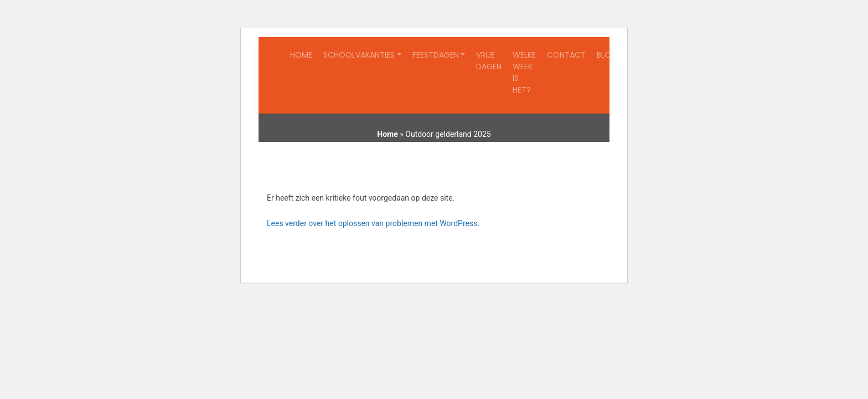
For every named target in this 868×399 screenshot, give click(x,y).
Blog (607, 55)
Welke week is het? (524, 72)
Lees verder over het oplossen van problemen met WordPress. (373, 223)
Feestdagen (436, 55)
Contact (566, 55)
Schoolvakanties (359, 55)
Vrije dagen (489, 61)
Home (301, 55)
